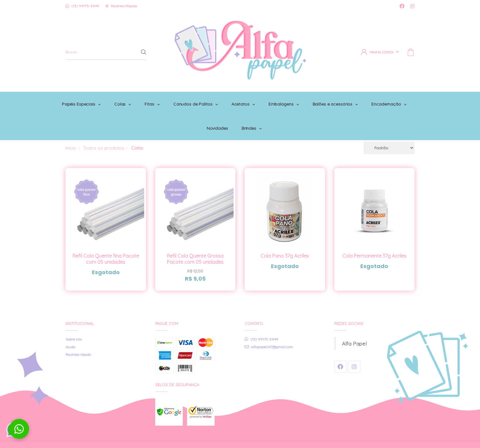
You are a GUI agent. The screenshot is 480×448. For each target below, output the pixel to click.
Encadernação (204, 115)
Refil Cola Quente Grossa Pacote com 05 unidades (195, 241)
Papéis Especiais (108, 99)
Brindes (283, 115)
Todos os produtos (104, 130)
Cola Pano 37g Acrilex (285, 238)
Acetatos (274, 99)
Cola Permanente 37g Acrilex (374, 238)
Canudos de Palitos (226, 99)
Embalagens (316, 99)
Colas (150, 99)
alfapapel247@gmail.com (269, 329)
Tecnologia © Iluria (399, 436)
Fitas (181, 99)
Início (71, 130)
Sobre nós (74, 321)
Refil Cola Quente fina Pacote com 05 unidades (106, 241)
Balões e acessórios (369, 99)
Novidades (247, 115)
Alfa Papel (354, 326)
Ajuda (70, 329)
